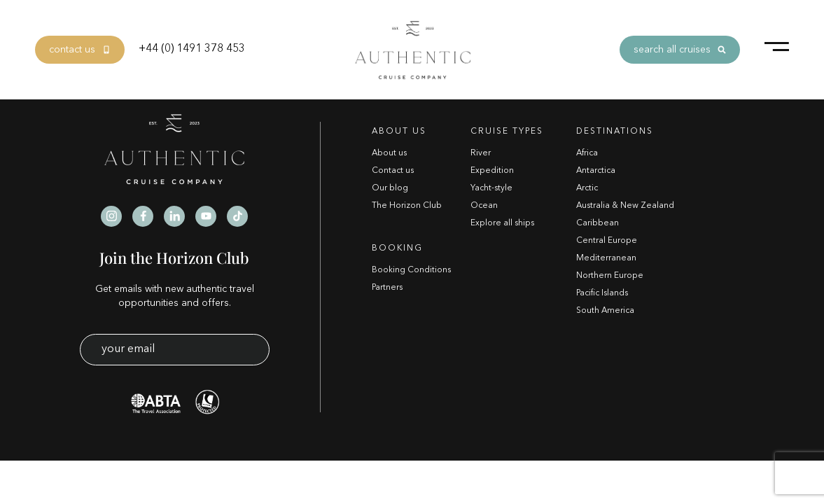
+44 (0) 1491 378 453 (192, 49)
